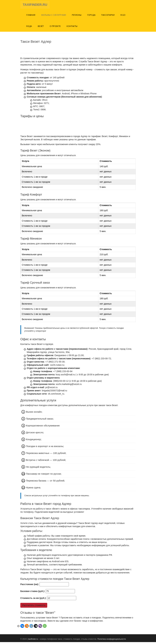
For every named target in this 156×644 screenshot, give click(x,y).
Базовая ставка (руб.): (33, 593)
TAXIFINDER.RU (35, 6)
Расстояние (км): (30, 586)
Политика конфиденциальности (112, 641)
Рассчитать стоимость (34, 607)
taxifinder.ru (33, 641)
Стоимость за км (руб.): (33, 600)
